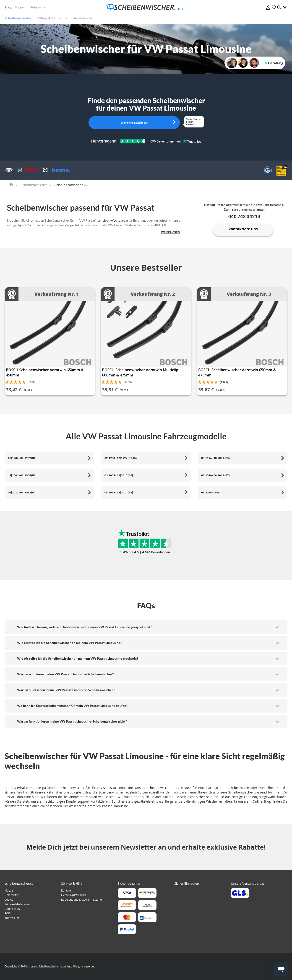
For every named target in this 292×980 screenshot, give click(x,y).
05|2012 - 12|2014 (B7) (119, 492)
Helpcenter (38, 7)
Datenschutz (13, 909)
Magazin (21, 7)
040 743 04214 (244, 216)
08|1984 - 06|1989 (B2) (22, 458)
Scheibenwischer (34, 185)
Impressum (12, 918)
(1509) (32, 382)
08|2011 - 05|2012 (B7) (22, 492)
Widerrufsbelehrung (17, 904)
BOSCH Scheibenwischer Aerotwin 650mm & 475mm (237, 372)
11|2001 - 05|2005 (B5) (22, 475)
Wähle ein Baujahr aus (134, 123)
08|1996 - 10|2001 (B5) (215, 458)
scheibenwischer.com (113, 220)
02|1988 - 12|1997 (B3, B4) (121, 458)
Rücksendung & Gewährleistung (81, 900)
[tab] (146, 627)
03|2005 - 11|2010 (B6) (119, 475)
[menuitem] (20, 18)
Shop (8, 7)
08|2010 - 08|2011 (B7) (215, 475)
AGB (7, 913)
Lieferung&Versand (73, 895)
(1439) (128, 382)
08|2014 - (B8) (210, 492)
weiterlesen (170, 232)
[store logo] (146, 7)
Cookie (9, 900)
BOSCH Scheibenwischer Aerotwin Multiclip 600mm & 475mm (140, 372)
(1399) (224, 382)
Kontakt (66, 891)
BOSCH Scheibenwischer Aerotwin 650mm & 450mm (45, 372)
